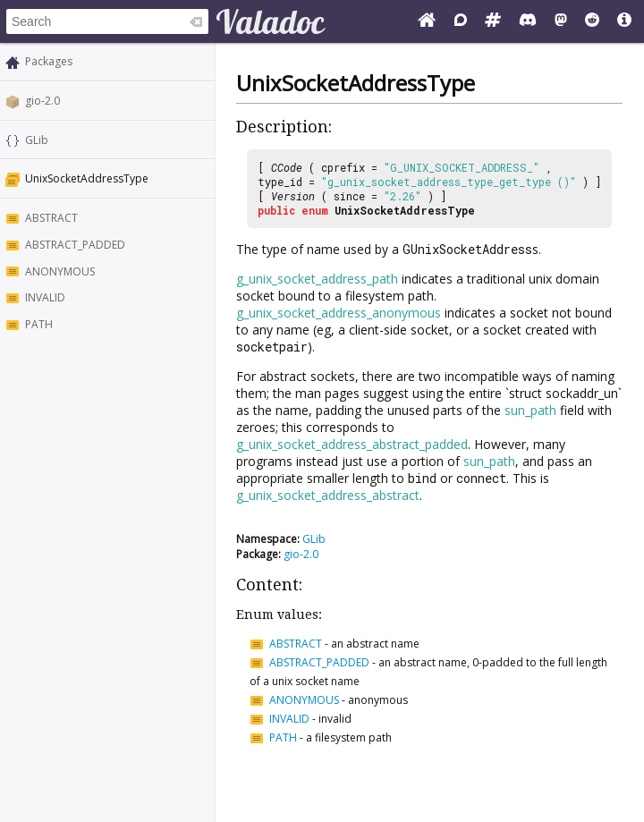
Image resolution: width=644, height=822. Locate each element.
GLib (37, 140)
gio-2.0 (42, 101)
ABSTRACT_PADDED (75, 245)
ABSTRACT (51, 218)
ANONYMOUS (60, 271)
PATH (39, 324)
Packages (49, 61)
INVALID (45, 297)
